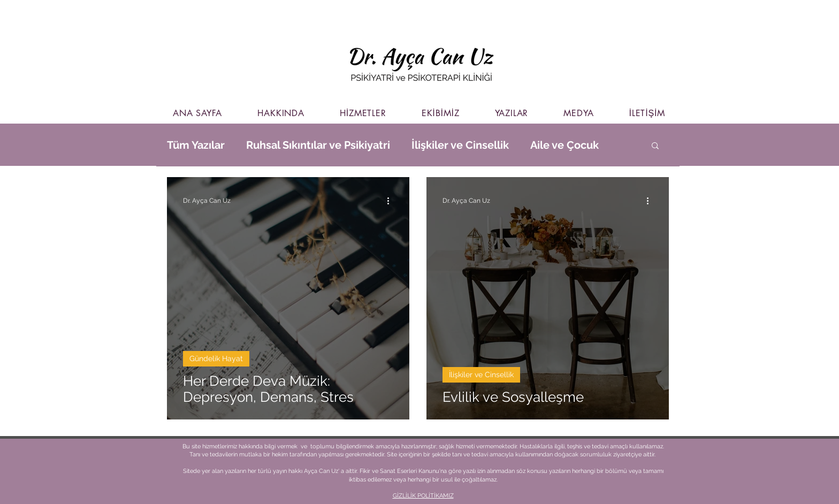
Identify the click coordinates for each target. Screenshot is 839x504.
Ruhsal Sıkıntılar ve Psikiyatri (318, 145)
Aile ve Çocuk (565, 145)
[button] (655, 146)
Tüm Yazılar (196, 145)
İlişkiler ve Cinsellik (460, 145)
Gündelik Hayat (216, 358)
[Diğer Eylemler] (392, 201)
